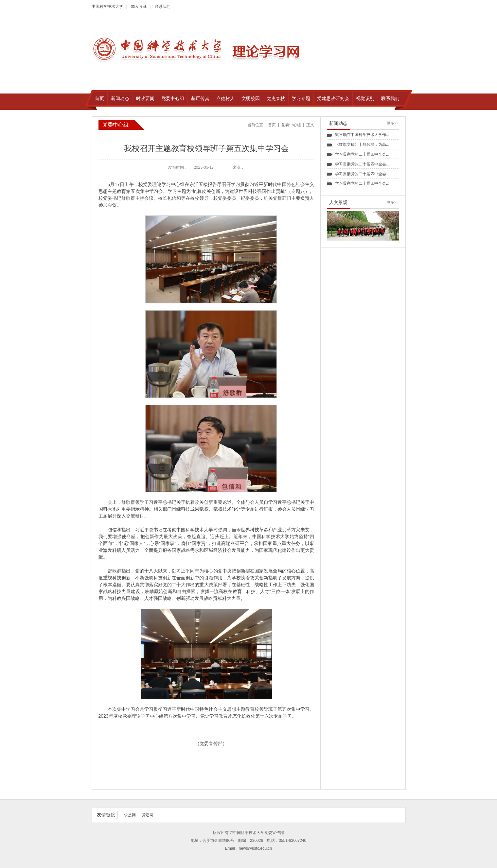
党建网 (148, 815)
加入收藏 (139, 7)
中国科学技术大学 (107, 7)
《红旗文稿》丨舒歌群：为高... (362, 145)
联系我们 (163, 7)
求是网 (130, 815)
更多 (393, 123)
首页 (272, 125)
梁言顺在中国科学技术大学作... (362, 135)
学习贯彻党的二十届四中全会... (362, 154)
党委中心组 (291, 125)
